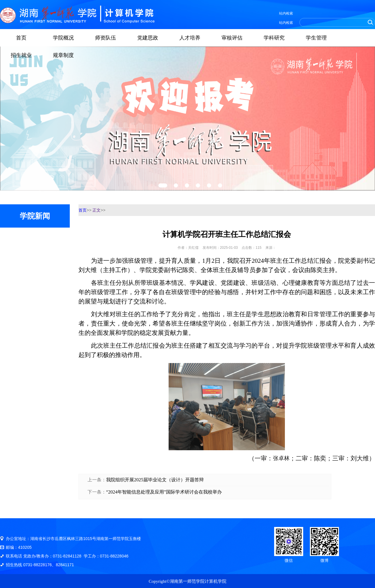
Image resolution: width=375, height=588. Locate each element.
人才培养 (190, 38)
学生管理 (316, 38)
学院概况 (63, 38)
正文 (97, 210)
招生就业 (21, 55)
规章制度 (63, 55)
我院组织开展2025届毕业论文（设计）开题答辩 (155, 480)
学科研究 (274, 38)
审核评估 (232, 38)
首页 (21, 38)
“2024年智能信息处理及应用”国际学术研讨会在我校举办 (164, 492)
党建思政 (148, 38)
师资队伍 (106, 38)
